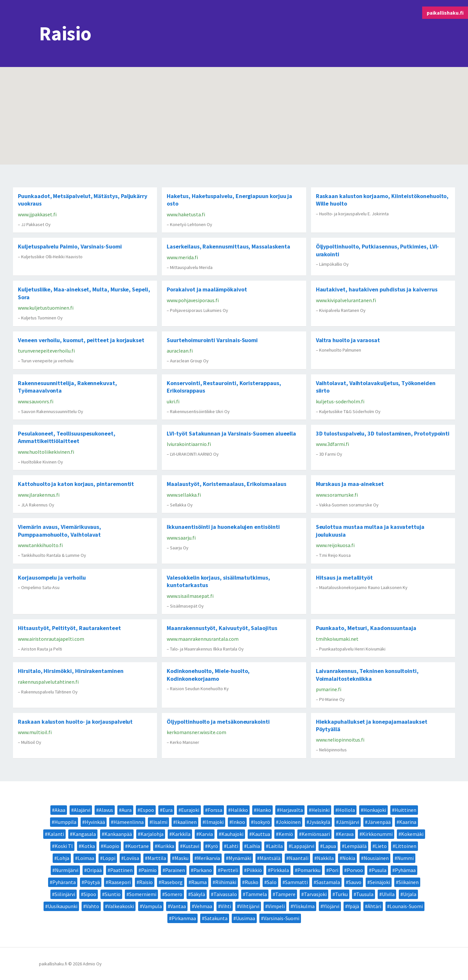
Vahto (92, 906)
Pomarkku (309, 870)
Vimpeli (276, 906)
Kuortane (138, 846)
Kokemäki (412, 834)
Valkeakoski (121, 906)
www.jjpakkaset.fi (37, 214)
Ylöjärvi (331, 906)
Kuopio (111, 846)
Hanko (264, 810)
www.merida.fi (182, 257)
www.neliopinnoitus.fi (340, 740)
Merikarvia (208, 858)
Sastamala (328, 882)
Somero (174, 894)
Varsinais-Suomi (281, 918)
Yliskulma (304, 906)
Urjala (410, 894)
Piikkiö (254, 870)
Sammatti (296, 882)
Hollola (346, 810)
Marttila (157, 858)
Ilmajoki (214, 822)
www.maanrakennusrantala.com (203, 639)
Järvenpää (379, 822)
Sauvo (355, 882)
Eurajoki (190, 810)
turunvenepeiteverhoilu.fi (46, 351)
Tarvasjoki (315, 894)
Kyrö (213, 846)
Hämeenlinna (129, 822)
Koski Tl (64, 846)
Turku (341, 894)
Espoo (147, 810)
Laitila (276, 846)
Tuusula (365, 894)
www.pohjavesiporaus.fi (193, 300)
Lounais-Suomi (406, 906)
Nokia (349, 858)
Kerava (346, 834)
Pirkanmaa (184, 918)
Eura (168, 810)
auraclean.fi (180, 351)
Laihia (253, 846)
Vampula (152, 906)
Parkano (203, 870)
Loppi (109, 858)
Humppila (65, 822)
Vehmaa (203, 906)
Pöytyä (92, 882)
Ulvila (388, 894)
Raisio (146, 882)
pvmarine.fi (329, 689)
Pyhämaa (405, 870)
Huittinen (405, 810)
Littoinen (406, 846)
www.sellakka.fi (184, 495)
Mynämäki (240, 858)
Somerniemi (143, 894)
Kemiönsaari (316, 834)
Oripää (94, 870)
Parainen (175, 870)
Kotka (88, 846)
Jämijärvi (349, 822)
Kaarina (408, 822)
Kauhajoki (232, 834)
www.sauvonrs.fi (36, 401)
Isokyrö (262, 822)
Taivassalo (225, 894)
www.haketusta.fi (186, 214)
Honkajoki (375, 810)
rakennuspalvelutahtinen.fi (48, 682)
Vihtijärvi (249, 906)
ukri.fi (173, 401)
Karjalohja (152, 834)
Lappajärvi (303, 846)
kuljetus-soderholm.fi (340, 401)
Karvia (206, 834)
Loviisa (131, 858)
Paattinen (121, 870)
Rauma (199, 882)
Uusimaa (246, 918)
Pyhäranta (64, 882)
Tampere (285, 894)
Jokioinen (290, 822)
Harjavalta (291, 810)
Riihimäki (226, 882)
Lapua (329, 846)
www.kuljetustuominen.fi (46, 308)
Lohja (63, 858)
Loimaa (86, 858)
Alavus (106, 810)
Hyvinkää (95, 822)
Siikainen (409, 882)
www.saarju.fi (181, 538)
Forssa (215, 810)
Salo (272, 882)
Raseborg (172, 882)
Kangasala (84, 834)
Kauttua (261, 834)
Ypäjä (353, 906)
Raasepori (119, 882)
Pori (334, 870)
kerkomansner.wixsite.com (196, 732)
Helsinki (320, 810)
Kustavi (191, 846)
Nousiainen (376, 858)
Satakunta (216, 918)
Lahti (232, 846)
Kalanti (56, 834)
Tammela (256, 894)
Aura (127, 810)
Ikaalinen (186, 822)
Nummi (405, 858)
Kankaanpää (118, 834)
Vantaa (178, 906)
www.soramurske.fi (337, 495)
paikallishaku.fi (445, 13)
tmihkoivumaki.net (337, 639)
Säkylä (198, 894)
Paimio (149, 870)
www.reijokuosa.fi (335, 545)
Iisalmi (160, 822)
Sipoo (90, 894)
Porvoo (355, 870)
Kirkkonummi (377, 834)
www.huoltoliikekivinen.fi (46, 452)
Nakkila (325, 858)
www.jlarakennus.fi (39, 495)
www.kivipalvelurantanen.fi (346, 300)
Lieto (381, 846)
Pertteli (229, 870)
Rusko (252, 882)
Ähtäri (374, 906)
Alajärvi (82, 810)
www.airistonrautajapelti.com (51, 639)
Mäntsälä (270, 858)
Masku (182, 858)
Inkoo (239, 822)
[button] (233, 90)
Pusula (379, 870)
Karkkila (181, 834)
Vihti (226, 906)
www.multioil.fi (35, 732)
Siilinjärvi (65, 894)
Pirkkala (280, 870)
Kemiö (286, 834)
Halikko (239, 810)
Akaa (60, 810)
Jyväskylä (320, 822)
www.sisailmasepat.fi (190, 596)
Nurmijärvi (67, 870)
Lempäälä (356, 846)
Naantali (299, 858)
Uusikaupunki (63, 906)
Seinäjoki (380, 882)
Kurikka (166, 846)
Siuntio (113, 894)
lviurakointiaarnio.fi (189, 444)
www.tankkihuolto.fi (40, 545)
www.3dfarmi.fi (332, 444)
